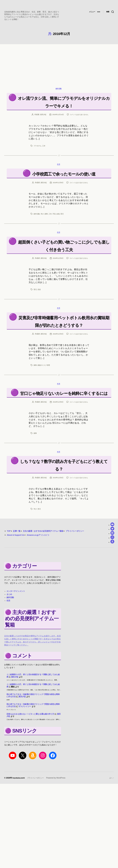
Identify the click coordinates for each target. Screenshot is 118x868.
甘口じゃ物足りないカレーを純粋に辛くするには (64, 437)
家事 (47, 237)
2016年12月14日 (71, 125)
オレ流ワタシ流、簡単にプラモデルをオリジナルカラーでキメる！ (61, 108)
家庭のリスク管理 (44, 405)
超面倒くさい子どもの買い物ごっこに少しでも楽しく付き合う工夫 (60, 273)
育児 (64, 237)
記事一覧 (18, 579)
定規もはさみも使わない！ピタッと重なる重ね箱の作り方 (30, 762)
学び (43, 237)
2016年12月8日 (58, 206)
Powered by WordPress (59, 826)
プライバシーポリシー (86, 579)
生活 (59, 180)
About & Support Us (17, 583)
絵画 (59, 237)
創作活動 (59, 92)
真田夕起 (55, 125)
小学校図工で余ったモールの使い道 (64, 192)
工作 (44, 161)
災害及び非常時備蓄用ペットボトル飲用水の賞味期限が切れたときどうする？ (60, 357)
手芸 (55, 237)
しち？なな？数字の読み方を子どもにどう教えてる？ (64, 513)
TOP (9, 579)
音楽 (39, 321)
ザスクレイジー (25, 755)
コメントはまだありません (61, 129)
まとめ (9, 643)
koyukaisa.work (19, 826)
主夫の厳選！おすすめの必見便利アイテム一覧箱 (49, 579)
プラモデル (38, 161)
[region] (59, 64)
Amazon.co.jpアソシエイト (43, 583)
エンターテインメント (16, 640)
